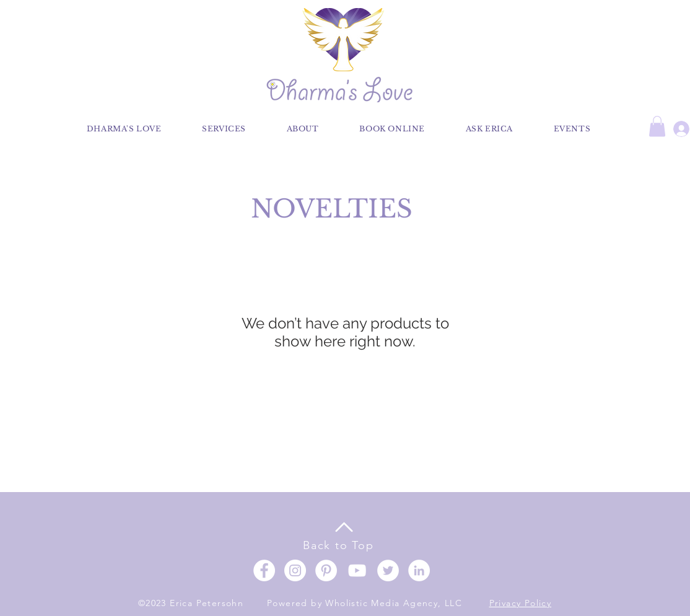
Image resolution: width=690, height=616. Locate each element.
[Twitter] (388, 570)
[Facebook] (264, 570)
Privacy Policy (521, 603)
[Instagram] (295, 570)
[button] (657, 126)
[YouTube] (357, 570)
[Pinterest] (326, 570)
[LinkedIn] (419, 570)
